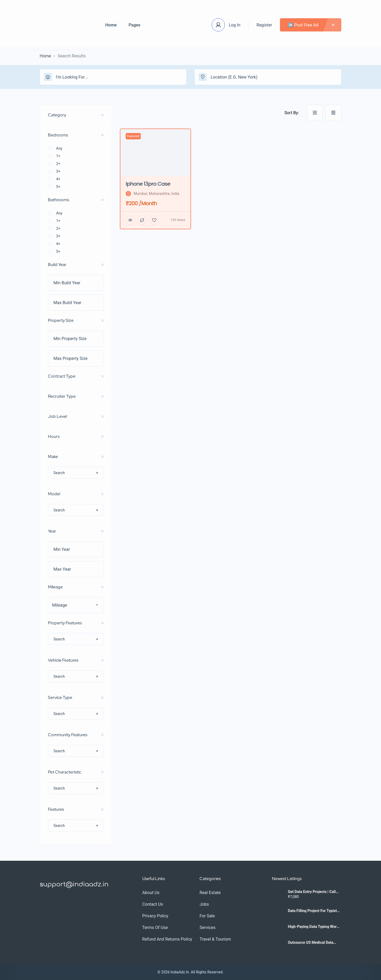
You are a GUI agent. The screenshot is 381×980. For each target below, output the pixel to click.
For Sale (207, 916)
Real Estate (210, 893)
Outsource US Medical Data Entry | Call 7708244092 (311, 942)
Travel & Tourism (215, 939)
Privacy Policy (155, 916)
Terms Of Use (155, 928)
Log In (235, 25)
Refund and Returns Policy (167, 939)
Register (264, 25)
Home (111, 25)
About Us (151, 893)
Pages (137, 25)
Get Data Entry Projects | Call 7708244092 (312, 892)
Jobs (204, 904)
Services (207, 928)
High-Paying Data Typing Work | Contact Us (314, 927)
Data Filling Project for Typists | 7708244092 (314, 911)
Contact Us (153, 904)
